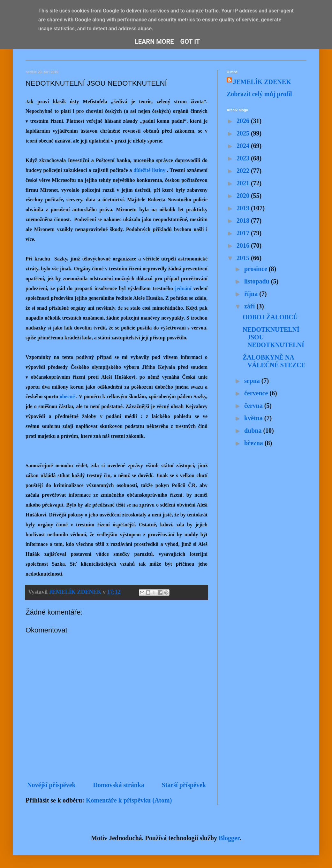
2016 (244, 245)
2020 (244, 196)
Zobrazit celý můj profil (259, 94)
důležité (142, 170)
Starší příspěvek (184, 785)
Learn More (154, 42)
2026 (244, 121)
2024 (244, 146)
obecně (67, 396)
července (257, 393)
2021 (244, 183)
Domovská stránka (119, 785)
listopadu (258, 281)
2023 (244, 158)
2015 (244, 258)
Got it (190, 42)
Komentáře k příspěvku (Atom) (129, 800)
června (254, 406)
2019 (244, 208)
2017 (244, 233)
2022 (244, 171)
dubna (254, 430)
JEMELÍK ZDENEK (262, 82)
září (250, 306)
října (252, 294)
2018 (244, 221)
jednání (183, 288)
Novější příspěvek (51, 785)
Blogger (229, 838)
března (254, 443)
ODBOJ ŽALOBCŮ (270, 317)
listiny (159, 170)
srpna (253, 381)
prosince (257, 269)
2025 (244, 133)
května (254, 418)
